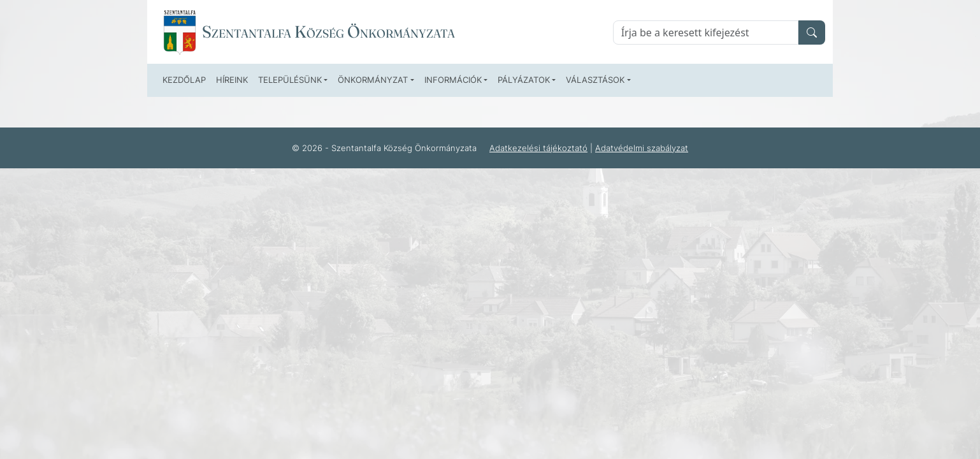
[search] (812, 33)
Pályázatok (524, 80)
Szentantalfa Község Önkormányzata (328, 32)
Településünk (290, 80)
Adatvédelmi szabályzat (642, 148)
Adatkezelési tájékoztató (538, 148)
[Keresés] (706, 33)
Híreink (232, 80)
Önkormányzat (373, 80)
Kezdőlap (184, 80)
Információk (453, 80)
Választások (595, 80)
